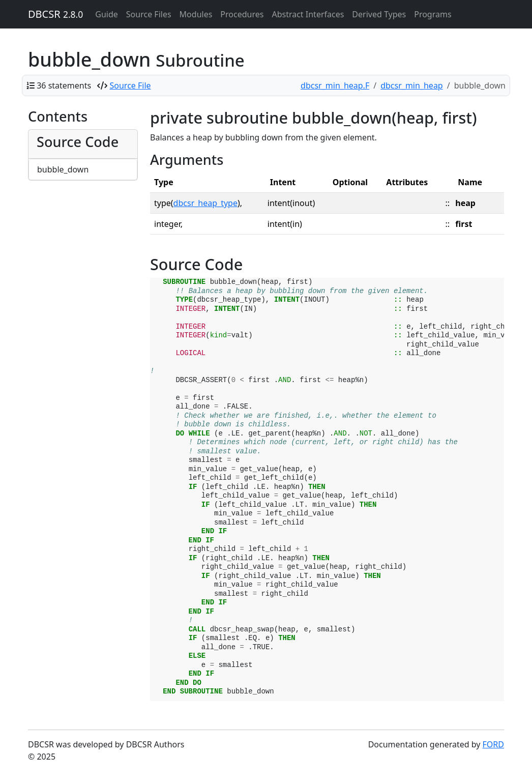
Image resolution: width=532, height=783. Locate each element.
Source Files (149, 14)
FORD (493, 744)
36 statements (64, 85)
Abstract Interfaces (308, 14)
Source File (130, 85)
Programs (433, 14)
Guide (107, 14)
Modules (196, 14)
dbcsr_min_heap (412, 85)
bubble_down (63, 169)
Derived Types (379, 14)
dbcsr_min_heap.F (335, 85)
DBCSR (55, 14)
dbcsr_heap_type (205, 203)
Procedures (242, 14)
